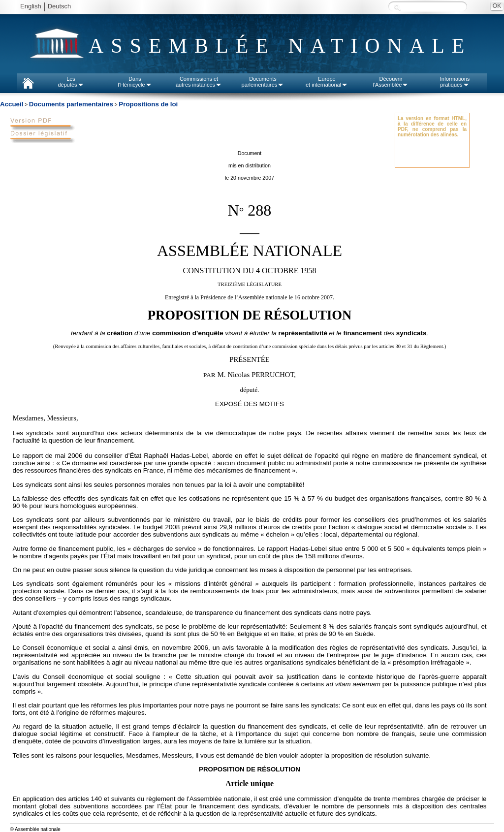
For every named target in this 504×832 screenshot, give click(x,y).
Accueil (12, 104)
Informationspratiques (455, 82)
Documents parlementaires (71, 104)
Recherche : (397, 7)
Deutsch (60, 6)
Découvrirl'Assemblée (391, 82)
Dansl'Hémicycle (135, 82)
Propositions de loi (148, 104)
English (31, 6)
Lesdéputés (71, 82)
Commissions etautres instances (199, 82)
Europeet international (327, 82)
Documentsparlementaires (263, 82)
